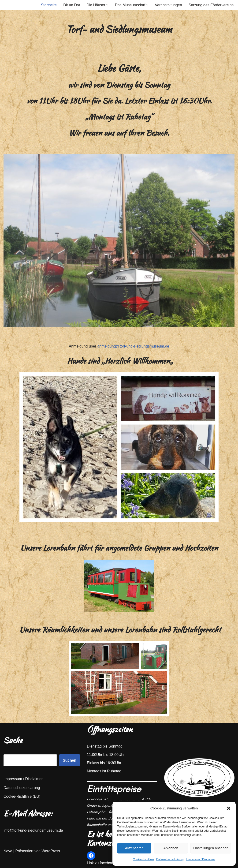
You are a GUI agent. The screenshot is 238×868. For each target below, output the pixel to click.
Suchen (70, 760)
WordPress (51, 851)
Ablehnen (171, 848)
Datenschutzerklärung (170, 859)
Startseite (49, 5)
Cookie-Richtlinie (143, 859)
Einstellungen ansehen (211, 848)
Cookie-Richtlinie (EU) (22, 796)
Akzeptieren (134, 848)
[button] (229, 808)
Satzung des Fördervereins (211, 5)
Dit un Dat (72, 5)
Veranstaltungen (168, 5)
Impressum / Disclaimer (201, 859)
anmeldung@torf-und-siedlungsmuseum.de (133, 346)
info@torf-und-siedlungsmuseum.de (33, 830)
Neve (8, 851)
